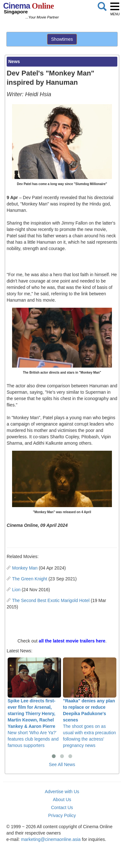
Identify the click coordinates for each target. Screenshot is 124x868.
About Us (62, 800)
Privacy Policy (62, 815)
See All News (62, 764)
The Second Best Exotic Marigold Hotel (51, 600)
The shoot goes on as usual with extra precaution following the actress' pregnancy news (90, 703)
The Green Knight (30, 579)
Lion (16, 590)
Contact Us (62, 807)
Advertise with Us (62, 792)
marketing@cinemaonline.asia (51, 839)
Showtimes (62, 39)
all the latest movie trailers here (72, 641)
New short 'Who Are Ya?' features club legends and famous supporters (34, 703)
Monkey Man (25, 568)
